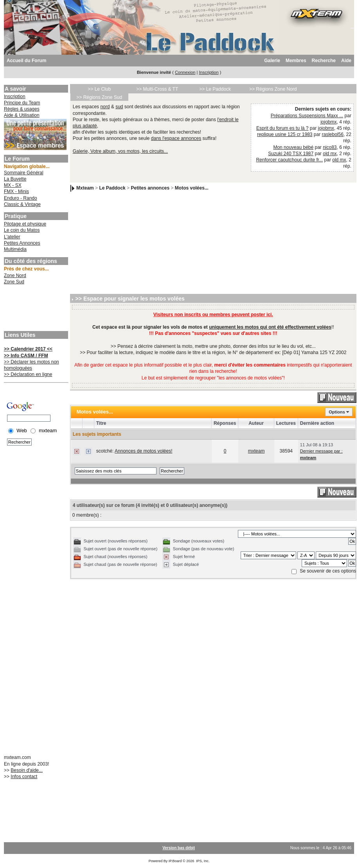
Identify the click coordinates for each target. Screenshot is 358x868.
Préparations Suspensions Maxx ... (307, 116)
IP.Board (175, 861)
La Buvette (15, 179)
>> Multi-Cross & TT (157, 89)
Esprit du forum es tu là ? (282, 128)
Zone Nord (15, 276)
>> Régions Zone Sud (99, 97)
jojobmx (328, 122)
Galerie (272, 61)
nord (105, 107)
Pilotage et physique (25, 224)
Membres (296, 61)
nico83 (330, 147)
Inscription (209, 72)
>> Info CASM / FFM (26, 356)
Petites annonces (150, 188)
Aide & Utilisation (22, 115)
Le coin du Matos (22, 230)
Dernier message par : (321, 451)
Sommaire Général (24, 173)
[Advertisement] (35, 309)
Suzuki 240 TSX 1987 (291, 154)
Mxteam (85, 188)
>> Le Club (99, 89)
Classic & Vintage (22, 204)
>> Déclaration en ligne (28, 374)
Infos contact (24, 777)
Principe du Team (22, 103)
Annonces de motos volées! (143, 451)
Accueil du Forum (26, 61)
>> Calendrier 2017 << (28, 349)
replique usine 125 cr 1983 (285, 134)
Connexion (185, 72)
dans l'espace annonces (176, 138)
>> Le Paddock (215, 89)
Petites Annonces (22, 243)
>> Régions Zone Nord (273, 89)
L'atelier (12, 237)
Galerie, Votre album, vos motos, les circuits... (120, 151)
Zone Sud (14, 282)
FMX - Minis (16, 191)
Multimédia (15, 249)
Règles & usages (22, 109)
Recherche (324, 61)
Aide (346, 61)
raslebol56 (333, 134)
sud (119, 107)
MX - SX (13, 185)
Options (337, 412)
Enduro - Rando (21, 198)
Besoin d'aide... (27, 770)
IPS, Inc (202, 861)
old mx (330, 154)
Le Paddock (112, 188)
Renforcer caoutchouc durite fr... (289, 160)
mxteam (256, 451)
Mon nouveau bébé (293, 147)
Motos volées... (192, 188)
